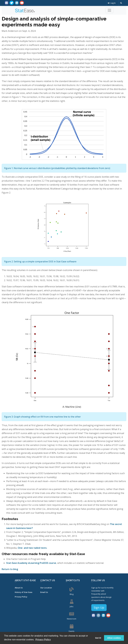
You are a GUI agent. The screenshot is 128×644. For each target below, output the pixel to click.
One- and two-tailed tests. (32, 548)
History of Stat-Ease (24, 592)
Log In (112, 3)
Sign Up (99, 608)
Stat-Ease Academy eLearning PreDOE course (31, 563)
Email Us (44, 592)
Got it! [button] (98, 638)
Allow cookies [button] (114, 638)
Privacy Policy (21, 597)
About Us (19, 588)
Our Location (46, 588)
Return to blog (10, 569)
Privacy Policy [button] (43, 640)
